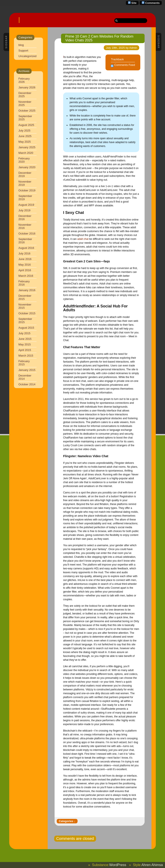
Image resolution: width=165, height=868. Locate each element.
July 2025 (24, 131)
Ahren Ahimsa (152, 865)
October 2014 (27, 384)
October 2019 (27, 190)
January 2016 (27, 290)
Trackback (117, 59)
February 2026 (24, 80)
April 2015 (25, 350)
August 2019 (26, 205)
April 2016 (25, 270)
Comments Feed (125, 65)
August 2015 (26, 328)
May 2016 (25, 265)
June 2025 (25, 136)
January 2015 (27, 370)
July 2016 (24, 253)
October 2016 (27, 234)
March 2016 (26, 276)
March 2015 (26, 356)
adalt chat (83, 239)
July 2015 (24, 333)
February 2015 (24, 363)
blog (21, 45)
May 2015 (25, 344)
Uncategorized (27, 56)
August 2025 (26, 125)
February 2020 (24, 160)
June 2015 (25, 339)
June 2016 (25, 259)
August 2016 (26, 248)
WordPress (118, 865)
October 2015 (27, 313)
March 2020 (26, 153)
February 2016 (24, 283)
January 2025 (27, 147)
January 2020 (27, 167)
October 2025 (27, 111)
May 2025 (25, 142)
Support (23, 51)
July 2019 (24, 210)
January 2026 (27, 87)
